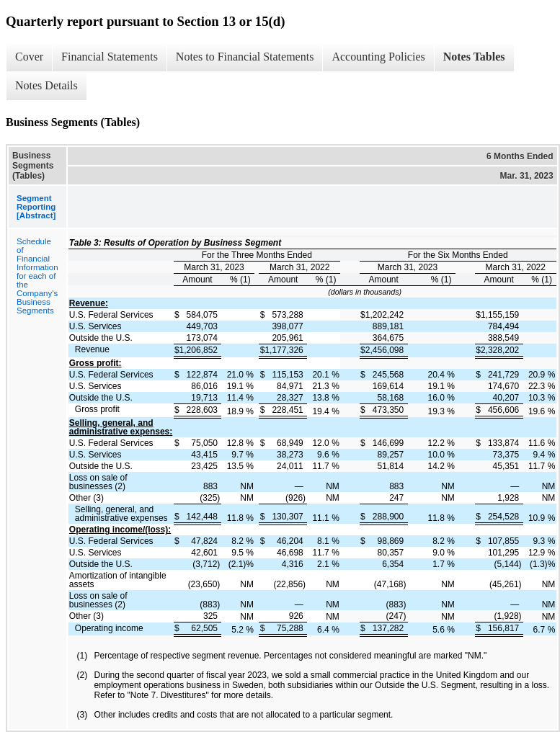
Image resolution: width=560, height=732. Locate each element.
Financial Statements (110, 57)
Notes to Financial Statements (245, 57)
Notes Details (46, 85)
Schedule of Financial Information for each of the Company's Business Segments (37, 276)
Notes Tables (474, 57)
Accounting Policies (378, 57)
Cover (29, 57)
